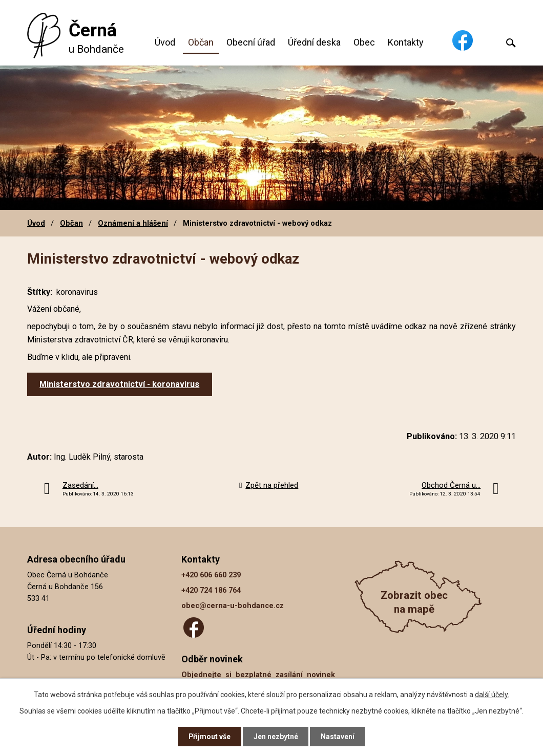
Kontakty (406, 42)
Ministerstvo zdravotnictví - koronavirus (119, 384)
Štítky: (40, 292)
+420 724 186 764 (211, 590)
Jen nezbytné (276, 737)
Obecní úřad (251, 42)
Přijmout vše (209, 737)
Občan (201, 42)
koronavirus (77, 292)
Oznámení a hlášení (133, 223)
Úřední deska (314, 42)
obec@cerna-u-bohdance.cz (233, 606)
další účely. (492, 695)
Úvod (165, 42)
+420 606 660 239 (211, 575)
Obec (364, 42)
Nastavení (338, 737)
